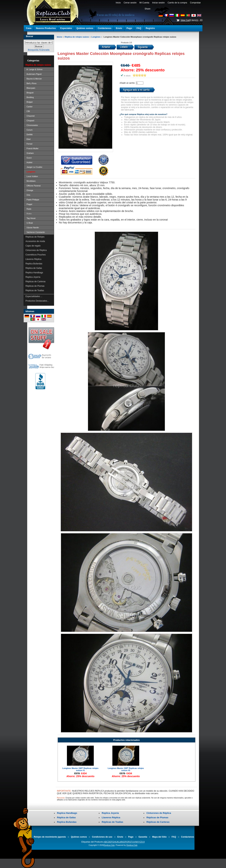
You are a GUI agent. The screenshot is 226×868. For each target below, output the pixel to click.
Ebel (28, 139)
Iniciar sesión (158, 3)
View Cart (185, 20)
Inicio (118, 3)
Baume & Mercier (34, 79)
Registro (150, 28)
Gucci (29, 158)
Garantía (143, 837)
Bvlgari (29, 102)
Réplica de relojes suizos (77, 37)
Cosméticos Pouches (36, 255)
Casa (29, 28)
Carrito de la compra (177, 3)
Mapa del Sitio (159, 837)
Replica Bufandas (34, 264)
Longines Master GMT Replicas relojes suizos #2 (126, 769)
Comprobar (195, 3)
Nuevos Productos (46, 28)
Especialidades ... (34, 296)
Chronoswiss (32, 125)
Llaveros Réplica (34, 259)
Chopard (30, 121)
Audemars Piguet (34, 74)
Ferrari (29, 144)
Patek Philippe (32, 200)
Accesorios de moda (35, 241)
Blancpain (30, 88)
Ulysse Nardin (32, 228)
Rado (28, 209)
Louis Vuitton (32, 176)
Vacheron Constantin (35, 232)
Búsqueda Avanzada (39, 50)
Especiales (66, 28)
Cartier (29, 107)
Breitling (30, 97)
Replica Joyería (33, 277)
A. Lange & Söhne (34, 69)
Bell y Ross (31, 83)
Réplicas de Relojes (35, 237)
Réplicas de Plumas (35, 286)
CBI (28, 111)
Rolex (29, 214)
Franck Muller (32, 148)
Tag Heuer (31, 218)
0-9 (143, 842)
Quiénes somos (85, 28)
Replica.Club (109, 845)
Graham (30, 153)
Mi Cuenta (144, 3)
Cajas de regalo (33, 246)
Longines (96, 37)
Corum (29, 130)
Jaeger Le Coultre (34, 167)
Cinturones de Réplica (36, 250)
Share (147, 9)
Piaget (29, 204)
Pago (129, 28)
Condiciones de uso (102, 837)
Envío (119, 28)
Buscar (30, 36)
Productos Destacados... (37, 301)
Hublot (29, 162)
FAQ (139, 28)
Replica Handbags (34, 273)
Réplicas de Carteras (36, 282)
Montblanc (31, 181)
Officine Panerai (33, 186)
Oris (28, 195)
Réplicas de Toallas (35, 290)
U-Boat (29, 223)
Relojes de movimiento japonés (50, 837)
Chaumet (30, 116)
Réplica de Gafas (34, 268)
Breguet (30, 93)
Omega (29, 190)
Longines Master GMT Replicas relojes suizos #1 (80, 769)
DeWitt (29, 135)
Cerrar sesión (130, 3)
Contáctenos (105, 28)
